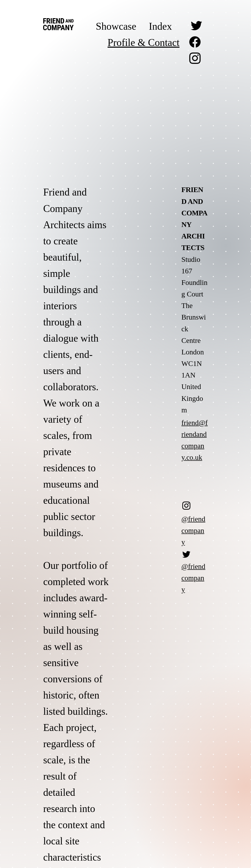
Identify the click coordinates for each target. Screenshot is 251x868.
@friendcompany (193, 531)
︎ (195, 42)
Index (160, 26)
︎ (196, 26)
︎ (195, 59)
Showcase (116, 26)
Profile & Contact (144, 42)
